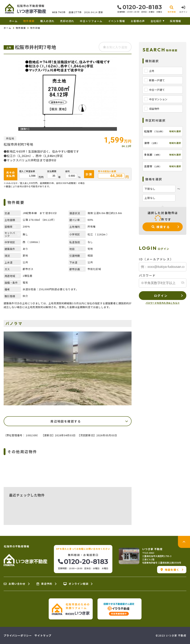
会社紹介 (156, 21)
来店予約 (44, 584)
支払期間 (52, 171)
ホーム (13, 21)
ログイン (161, 296)
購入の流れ (47, 21)
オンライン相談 (76, 584)
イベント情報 (117, 21)
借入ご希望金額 (27, 171)
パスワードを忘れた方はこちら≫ (163, 303)
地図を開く (170, 570)
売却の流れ (67, 21)
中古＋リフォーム (91, 21)
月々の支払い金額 (107, 171)
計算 (89, 174)
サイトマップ (43, 635)
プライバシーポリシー (18, 635)
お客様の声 (138, 21)
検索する (161, 227)
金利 (68, 171)
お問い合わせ (15, 584)
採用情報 (176, 21)
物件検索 (29, 21)
